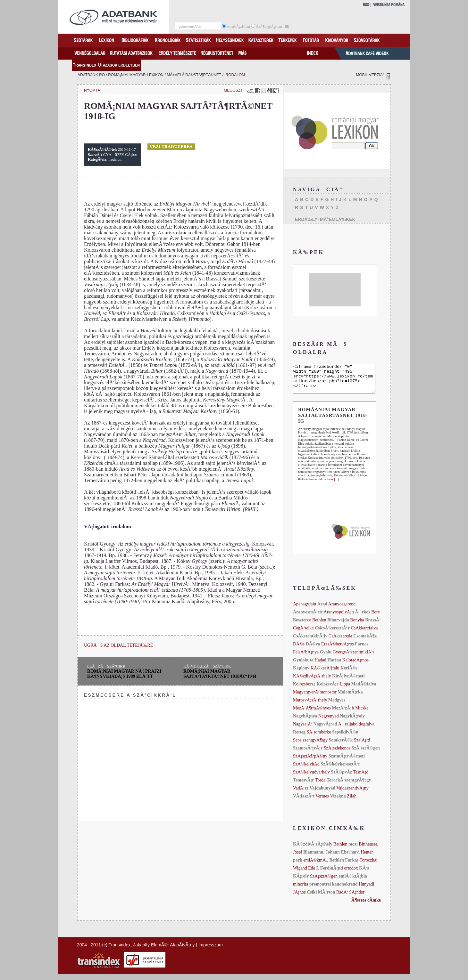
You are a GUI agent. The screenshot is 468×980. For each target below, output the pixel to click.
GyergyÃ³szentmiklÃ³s (354, 658)
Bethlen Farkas (344, 866)
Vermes (322, 802)
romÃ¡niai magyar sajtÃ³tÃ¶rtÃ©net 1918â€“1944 (220, 674)
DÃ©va (313, 650)
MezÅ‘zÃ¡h (344, 714)
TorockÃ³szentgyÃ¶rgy (349, 786)
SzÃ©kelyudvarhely (311, 778)
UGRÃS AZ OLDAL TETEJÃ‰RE (118, 645)
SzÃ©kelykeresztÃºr (340, 770)
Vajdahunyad (322, 794)
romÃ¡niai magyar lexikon (136, 75)
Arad (322, 610)
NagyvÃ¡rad (325, 730)
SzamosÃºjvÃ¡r (308, 754)
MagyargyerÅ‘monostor (315, 698)
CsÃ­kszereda (340, 642)
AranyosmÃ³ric (308, 618)
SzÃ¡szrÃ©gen (366, 754)
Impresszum (211, 951)
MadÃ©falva (364, 690)
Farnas (362, 650)
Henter (367, 858)
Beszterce (302, 626)
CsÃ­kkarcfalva (364, 634)
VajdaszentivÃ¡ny (352, 794)
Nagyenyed (329, 722)
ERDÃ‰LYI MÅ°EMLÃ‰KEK (325, 219)
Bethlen (319, 626)
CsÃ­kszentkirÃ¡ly (310, 642)
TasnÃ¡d (361, 778)
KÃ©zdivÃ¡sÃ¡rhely (312, 682)
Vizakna (338, 802)
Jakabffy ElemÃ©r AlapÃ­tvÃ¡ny (164, 951)
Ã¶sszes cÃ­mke (366, 906)
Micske (362, 714)
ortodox (351, 874)
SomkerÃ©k (341, 746)
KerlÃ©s (349, 674)
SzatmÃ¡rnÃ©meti (347, 762)
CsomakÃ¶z (365, 642)
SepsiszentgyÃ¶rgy (310, 746)
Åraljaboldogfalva (356, 730)
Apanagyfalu (305, 610)
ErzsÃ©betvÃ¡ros (338, 650)
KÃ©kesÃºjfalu (325, 674)
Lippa (345, 690)
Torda (320, 786)
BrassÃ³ (373, 626)
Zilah (352, 802)
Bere (375, 618)
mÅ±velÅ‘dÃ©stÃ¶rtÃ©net (194, 75)
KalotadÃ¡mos (355, 666)
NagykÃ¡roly (352, 722)
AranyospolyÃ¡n (339, 618)
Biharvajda (338, 626)
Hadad (320, 666)
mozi (353, 850)
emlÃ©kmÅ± (316, 866)
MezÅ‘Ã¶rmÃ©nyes (312, 714)
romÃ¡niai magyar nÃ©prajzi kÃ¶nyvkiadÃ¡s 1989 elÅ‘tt (124, 674)
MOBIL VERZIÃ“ (370, 75)
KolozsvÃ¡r (328, 690)
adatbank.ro (91, 75)
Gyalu (326, 658)
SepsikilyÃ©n (345, 738)
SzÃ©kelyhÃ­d (306, 770)
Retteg (299, 738)
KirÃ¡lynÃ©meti (348, 682)
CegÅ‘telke (303, 634)
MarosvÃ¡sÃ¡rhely (310, 706)
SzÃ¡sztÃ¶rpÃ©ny (310, 762)
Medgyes (337, 706)
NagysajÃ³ (303, 730)
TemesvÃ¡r (304, 786)
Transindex (120, 951)
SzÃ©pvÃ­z (341, 778)
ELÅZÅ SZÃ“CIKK (106, 666)
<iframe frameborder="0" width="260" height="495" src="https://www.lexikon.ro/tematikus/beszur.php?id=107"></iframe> (339, 382)
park (298, 866)
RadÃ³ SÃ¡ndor (351, 898)
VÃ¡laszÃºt (304, 802)
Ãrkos (363, 618)
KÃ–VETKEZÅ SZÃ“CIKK (207, 666)
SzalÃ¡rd (362, 746)
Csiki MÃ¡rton (321, 898)
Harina (334, 666)
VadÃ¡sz (301, 794)
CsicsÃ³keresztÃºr (332, 634)
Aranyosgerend (342, 610)
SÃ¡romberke (319, 738)
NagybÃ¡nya (305, 722)
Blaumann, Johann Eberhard (331, 858)
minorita (301, 890)
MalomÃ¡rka (350, 698)
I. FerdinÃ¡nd (330, 874)
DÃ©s (299, 650)
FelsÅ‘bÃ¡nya (306, 658)
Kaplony (301, 674)
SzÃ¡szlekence (337, 754)
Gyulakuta (303, 666)
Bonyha (357, 626)
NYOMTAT (93, 90)
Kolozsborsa (304, 690)
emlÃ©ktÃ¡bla (353, 882)
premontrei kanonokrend (334, 890)
